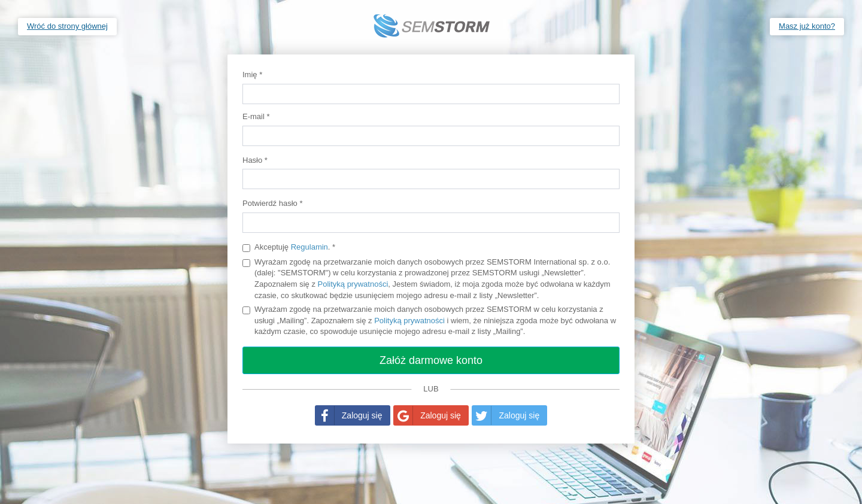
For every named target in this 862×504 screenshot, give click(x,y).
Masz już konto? (807, 26)
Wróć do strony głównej (67, 26)
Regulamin (309, 247)
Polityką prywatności (353, 284)
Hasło (255, 160)
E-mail (256, 116)
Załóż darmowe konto (431, 360)
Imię (252, 75)
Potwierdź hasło (272, 203)
